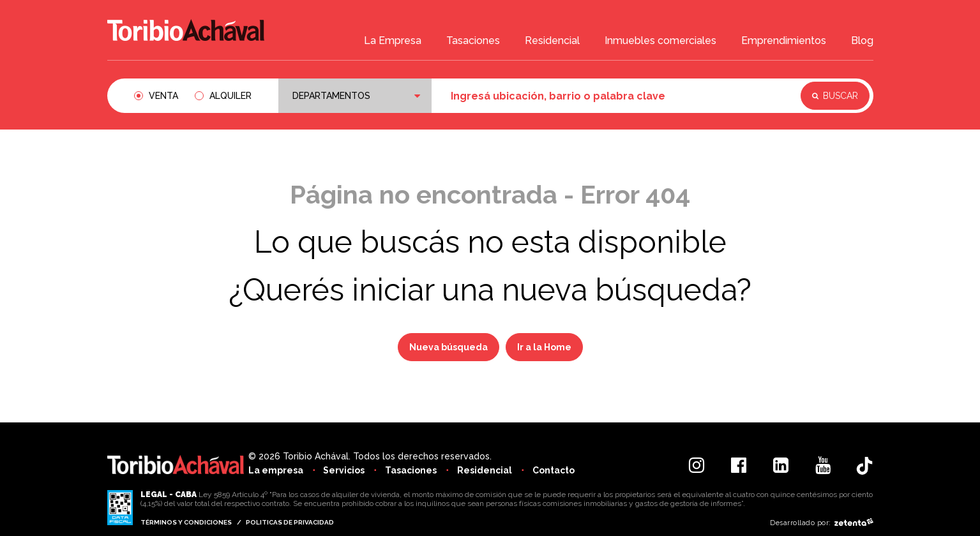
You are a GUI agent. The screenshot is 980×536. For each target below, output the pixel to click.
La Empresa (393, 42)
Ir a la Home (544, 347)
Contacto (559, 470)
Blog (862, 42)
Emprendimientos (784, 42)
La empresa (276, 470)
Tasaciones (473, 42)
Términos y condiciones (186, 522)
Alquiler (230, 96)
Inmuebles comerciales (660, 42)
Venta (163, 96)
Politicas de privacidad (291, 522)
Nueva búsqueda (449, 347)
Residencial (552, 42)
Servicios (346, 470)
